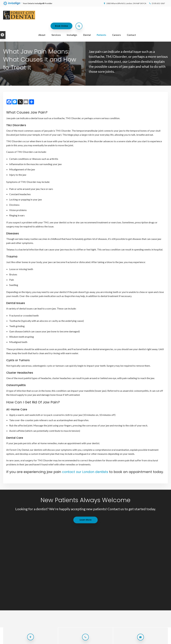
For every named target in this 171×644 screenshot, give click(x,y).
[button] (160, 54)
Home (79, 585)
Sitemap (30, 640)
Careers (116, 26)
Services (56, 26)
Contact (131, 26)
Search (21, 640)
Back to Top (41, 640)
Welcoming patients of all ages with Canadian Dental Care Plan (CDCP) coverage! (84, 35)
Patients (101, 26)
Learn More (85, 524)
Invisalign (72, 26)
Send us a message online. (140, 560)
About (42, 26)
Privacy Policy (9, 640)
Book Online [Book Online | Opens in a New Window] (147, 15)
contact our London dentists (87, 472)
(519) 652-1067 (157, 3)
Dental (87, 26)
